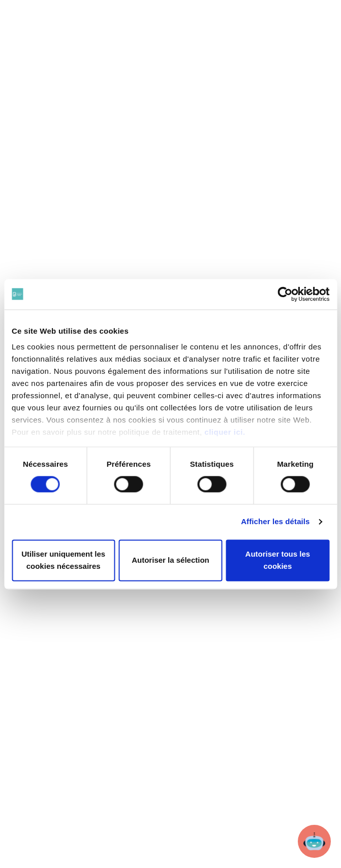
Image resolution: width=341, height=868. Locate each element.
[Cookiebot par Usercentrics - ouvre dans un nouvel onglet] (285, 294)
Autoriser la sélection (170, 560)
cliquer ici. (225, 432)
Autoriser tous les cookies (278, 560)
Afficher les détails (275, 522)
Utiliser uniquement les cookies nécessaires (63, 560)
